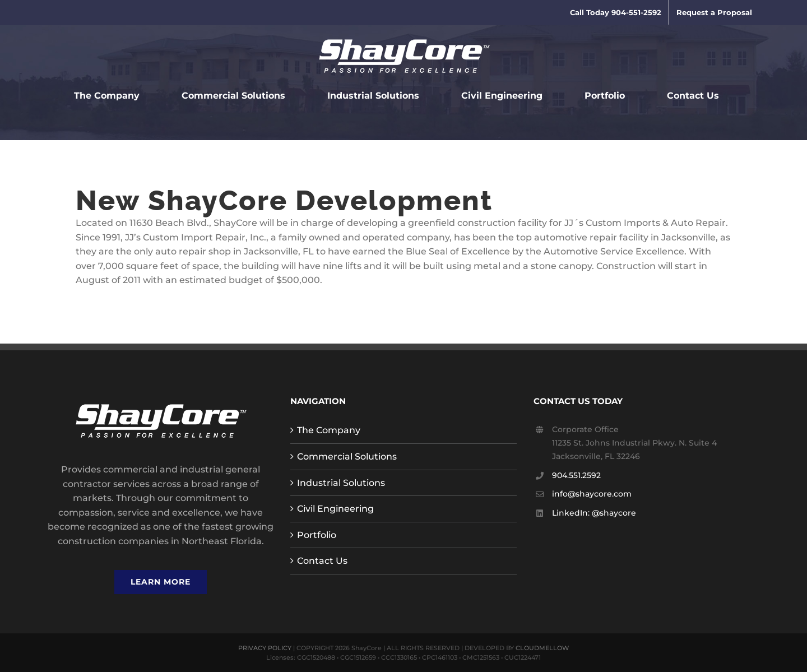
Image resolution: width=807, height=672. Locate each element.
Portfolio (317, 535)
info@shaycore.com (592, 494)
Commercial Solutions (347, 457)
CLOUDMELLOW (542, 648)
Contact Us (322, 561)
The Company (329, 430)
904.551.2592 (576, 475)
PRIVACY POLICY (265, 648)
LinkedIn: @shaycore (594, 513)
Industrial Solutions (341, 483)
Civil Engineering (335, 509)
